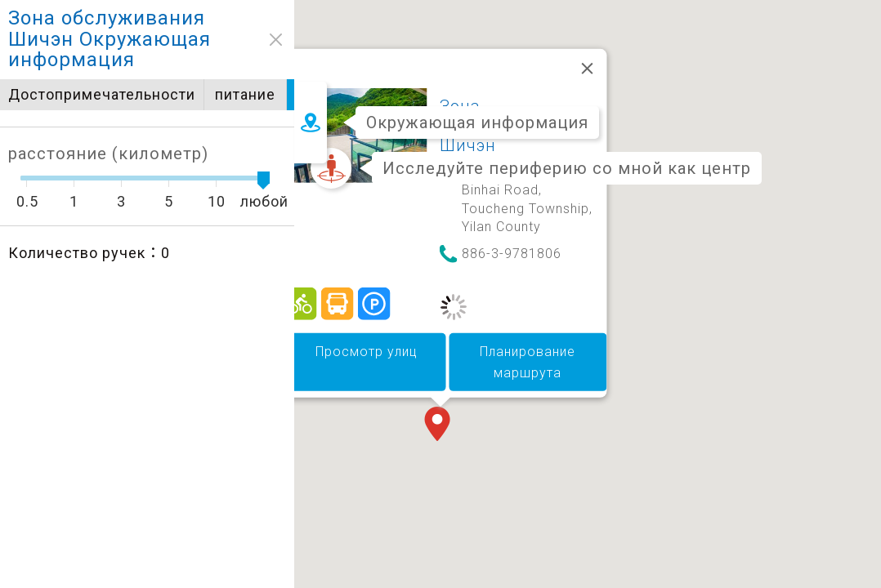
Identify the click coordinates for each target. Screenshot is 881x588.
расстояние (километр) (100, 154)
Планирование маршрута (528, 362)
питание (247, 94)
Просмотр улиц (367, 352)
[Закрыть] (588, 69)
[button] (440, 425)
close (268, 40)
